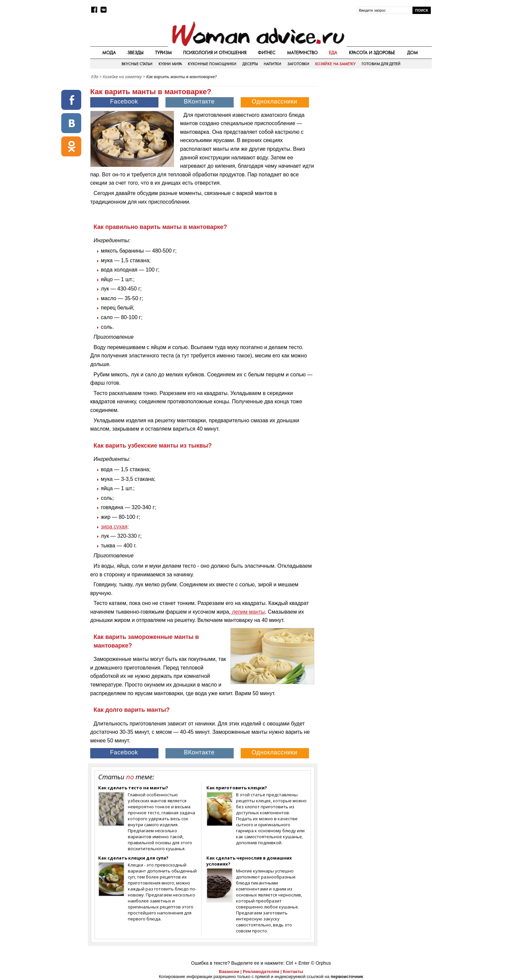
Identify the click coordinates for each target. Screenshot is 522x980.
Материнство (302, 53)
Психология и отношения (215, 53)
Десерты (250, 64)
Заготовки (298, 64)
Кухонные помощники (212, 64)
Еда (333, 53)
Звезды (135, 53)
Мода (109, 53)
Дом (412, 53)
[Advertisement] (375, 129)
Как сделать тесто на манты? (133, 788)
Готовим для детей (381, 64)
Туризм (163, 53)
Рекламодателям (261, 972)
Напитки (272, 64)
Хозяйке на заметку (335, 64)
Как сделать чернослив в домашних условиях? (249, 861)
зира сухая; (115, 527)
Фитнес (266, 53)
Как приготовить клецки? (237, 788)
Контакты (293, 972)
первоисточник (347, 977)
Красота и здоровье (372, 53)
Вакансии (229, 972)
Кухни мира (170, 64)
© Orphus (321, 963)
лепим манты (248, 612)
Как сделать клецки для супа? (133, 858)
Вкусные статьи (137, 64)
